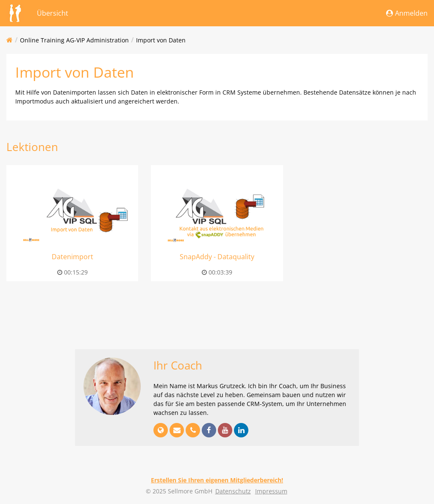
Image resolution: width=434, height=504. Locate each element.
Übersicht (53, 13)
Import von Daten (161, 40)
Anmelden (407, 13)
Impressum (271, 491)
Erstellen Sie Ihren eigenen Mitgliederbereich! (217, 480)
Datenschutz (233, 491)
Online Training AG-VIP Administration (74, 40)
